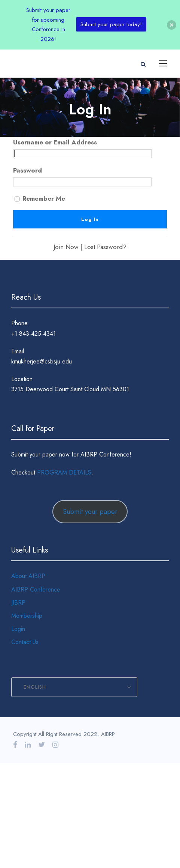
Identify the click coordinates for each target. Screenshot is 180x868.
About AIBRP (28, 576)
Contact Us (25, 642)
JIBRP (18, 603)
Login (18, 629)
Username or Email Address (55, 142)
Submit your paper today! (111, 24)
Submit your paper (90, 512)
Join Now (66, 247)
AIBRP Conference (36, 589)
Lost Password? (105, 247)
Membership (27, 616)
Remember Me (40, 198)
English (35, 687)
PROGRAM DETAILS (64, 472)
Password (28, 170)
